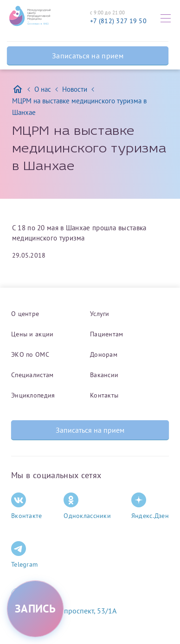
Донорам (104, 354)
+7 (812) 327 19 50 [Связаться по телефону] (118, 21)
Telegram (24, 555)
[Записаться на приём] (35, 609)
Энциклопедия (33, 395)
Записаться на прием (88, 56)
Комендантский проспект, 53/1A (64, 611)
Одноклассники (87, 506)
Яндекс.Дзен (150, 506)
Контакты (104, 395)
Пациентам (107, 334)
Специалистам (32, 375)
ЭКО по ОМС (30, 354)
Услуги (100, 314)
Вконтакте (27, 506)
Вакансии (104, 375)
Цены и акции (32, 334)
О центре (25, 314)
